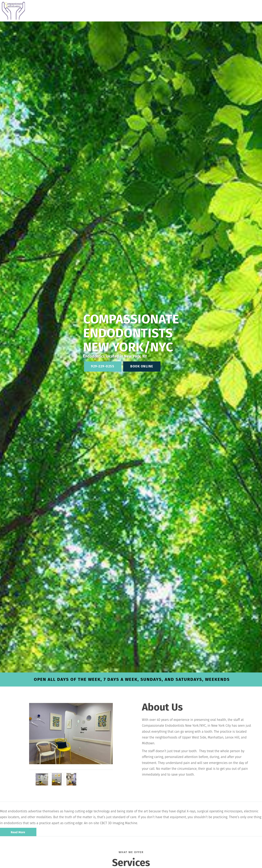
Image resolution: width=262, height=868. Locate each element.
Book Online (142, 366)
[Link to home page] (12, 11)
